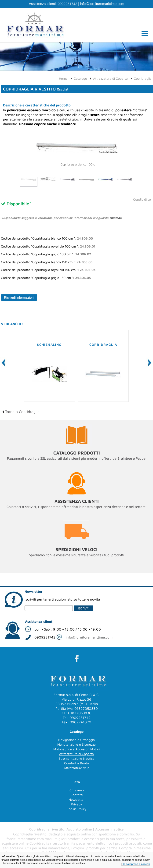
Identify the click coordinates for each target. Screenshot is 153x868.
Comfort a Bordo (76, 763)
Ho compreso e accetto (136, 864)
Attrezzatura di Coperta (110, 78)
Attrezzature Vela (77, 768)
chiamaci (116, 218)
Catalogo (80, 78)
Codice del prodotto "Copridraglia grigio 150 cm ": (46, 278)
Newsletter (77, 799)
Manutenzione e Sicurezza (76, 744)
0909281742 (67, 4)
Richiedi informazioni (19, 297)
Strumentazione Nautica (77, 758)
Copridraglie (143, 78)
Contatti (77, 795)
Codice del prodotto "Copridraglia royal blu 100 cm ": (48, 246)
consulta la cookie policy (136, 860)
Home (63, 78)
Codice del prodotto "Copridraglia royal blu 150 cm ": (48, 270)
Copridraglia (103, 344)
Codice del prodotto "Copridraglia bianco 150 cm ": (47, 262)
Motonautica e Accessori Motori (76, 749)
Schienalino (49, 344)
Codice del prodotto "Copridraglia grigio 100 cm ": (46, 254)
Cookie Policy (77, 809)
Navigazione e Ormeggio (76, 740)
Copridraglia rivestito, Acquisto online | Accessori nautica (76, 829)
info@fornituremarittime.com (102, 4)
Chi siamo (77, 790)
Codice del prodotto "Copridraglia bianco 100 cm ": (47, 238)
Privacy (76, 804)
